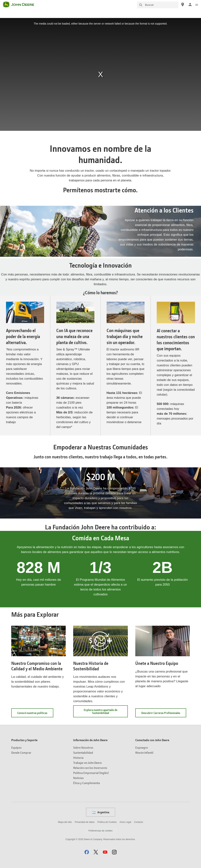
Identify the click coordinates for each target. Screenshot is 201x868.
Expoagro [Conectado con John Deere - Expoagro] (142, 747)
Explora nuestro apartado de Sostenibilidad (100, 711)
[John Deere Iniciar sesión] (190, 4)
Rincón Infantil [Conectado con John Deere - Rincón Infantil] (144, 752)
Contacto (139, 822)
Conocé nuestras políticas (35, 714)
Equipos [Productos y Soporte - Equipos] (16, 747)
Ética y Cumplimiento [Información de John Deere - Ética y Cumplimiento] (87, 783)
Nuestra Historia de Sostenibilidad (91, 666)
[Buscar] (158, 5)
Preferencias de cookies (100, 831)
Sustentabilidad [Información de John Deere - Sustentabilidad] (83, 752)
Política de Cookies (107, 822)
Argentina (101, 812)
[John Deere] (21, 4)
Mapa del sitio (65, 822)
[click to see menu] (197, 4)
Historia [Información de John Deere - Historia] (78, 758)
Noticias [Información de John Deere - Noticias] (78, 778)
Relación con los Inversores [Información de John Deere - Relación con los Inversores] (90, 768)
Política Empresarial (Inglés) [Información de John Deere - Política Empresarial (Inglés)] (91, 773)
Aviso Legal (125, 822)
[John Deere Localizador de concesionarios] (183, 4)
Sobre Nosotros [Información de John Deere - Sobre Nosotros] (83, 747)
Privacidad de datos (85, 822)
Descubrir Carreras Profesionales (164, 714)
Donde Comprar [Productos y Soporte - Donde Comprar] (21, 752)
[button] (87, 852)
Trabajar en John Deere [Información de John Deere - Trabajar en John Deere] (87, 763)
